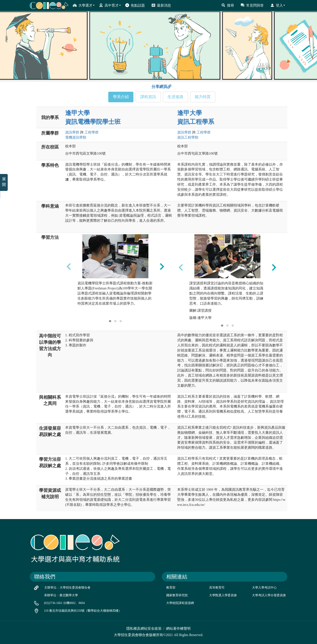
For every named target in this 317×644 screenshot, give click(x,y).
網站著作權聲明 (178, 628)
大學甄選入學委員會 (223, 595)
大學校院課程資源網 (180, 603)
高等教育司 (217, 588)
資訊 (72, 132)
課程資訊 (148, 97)
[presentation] (69, 267)
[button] (110, 321)
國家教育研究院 (177, 595)
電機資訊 (76, 137)
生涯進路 (175, 97)
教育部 (171, 588)
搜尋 (228, 5)
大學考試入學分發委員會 (269, 595)
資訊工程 (188, 137)
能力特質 (203, 97)
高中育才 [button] (110, 5)
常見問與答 (252, 5)
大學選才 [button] (84, 5)
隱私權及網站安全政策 (144, 628)
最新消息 (161, 5)
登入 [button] (278, 5)
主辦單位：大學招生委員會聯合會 (67, 588)
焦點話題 (135, 5)
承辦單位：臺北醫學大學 (61, 595)
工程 (92, 132)
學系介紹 (121, 97)
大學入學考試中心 (264, 588)
